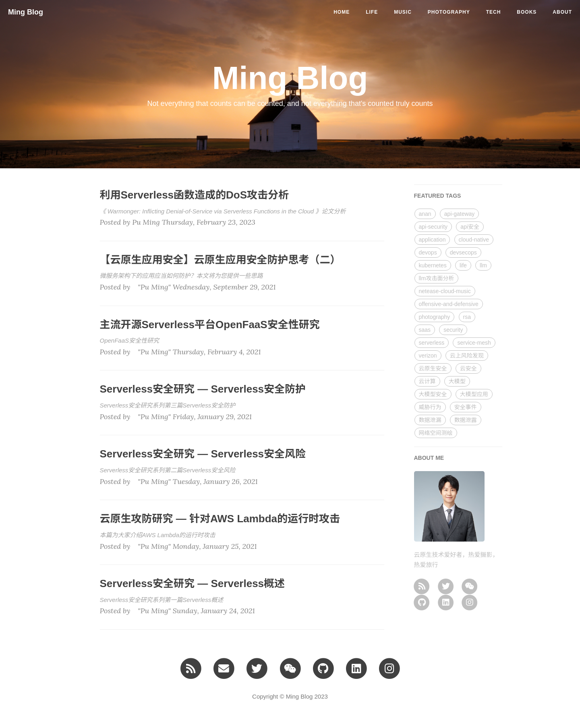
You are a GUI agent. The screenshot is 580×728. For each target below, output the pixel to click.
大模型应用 (474, 394)
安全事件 (466, 407)
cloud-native (474, 240)
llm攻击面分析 (437, 278)
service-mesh (474, 343)
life (372, 12)
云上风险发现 (467, 356)
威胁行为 (430, 407)
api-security (433, 227)
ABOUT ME (429, 458)
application (432, 240)
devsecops (463, 252)
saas (425, 330)
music (403, 12)
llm (483, 265)
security (453, 330)
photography (449, 12)
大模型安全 (433, 394)
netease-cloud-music (445, 291)
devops (428, 252)
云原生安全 (433, 368)
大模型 (457, 381)
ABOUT (562, 12)
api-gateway (460, 214)
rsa (467, 317)
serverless (432, 343)
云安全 (468, 368)
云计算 (427, 381)
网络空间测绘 (436, 433)
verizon (428, 356)
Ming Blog (26, 12)
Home (342, 12)
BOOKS (527, 12)
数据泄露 (466, 420)
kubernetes (433, 265)
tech (494, 12)
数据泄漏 (430, 420)
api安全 (470, 227)
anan (425, 214)
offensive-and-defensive (449, 304)
